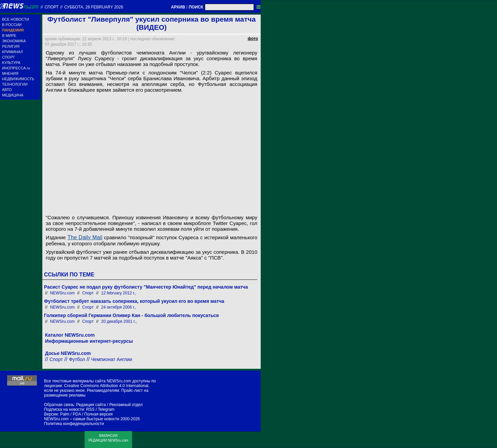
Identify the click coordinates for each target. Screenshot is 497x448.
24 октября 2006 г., (119, 307)
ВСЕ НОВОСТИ (16, 19)
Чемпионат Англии (112, 359)
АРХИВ (178, 7)
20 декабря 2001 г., (119, 321)
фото (253, 39)
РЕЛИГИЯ (11, 46)
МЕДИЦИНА (13, 95)
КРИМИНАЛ (12, 52)
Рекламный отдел (126, 405)
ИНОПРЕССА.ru (16, 68)
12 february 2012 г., (119, 293)
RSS (90, 409)
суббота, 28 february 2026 (94, 7)
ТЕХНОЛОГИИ (15, 84)
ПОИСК (196, 7)
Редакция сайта (91, 405)
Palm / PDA (70, 414)
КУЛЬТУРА (11, 63)
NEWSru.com (62, 293)
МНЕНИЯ (10, 73)
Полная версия (99, 414)
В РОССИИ (12, 25)
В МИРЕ (9, 36)
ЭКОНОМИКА (14, 41)
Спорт (52, 7)
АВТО (7, 90)
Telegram (106, 409)
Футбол (77, 359)
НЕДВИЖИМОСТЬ (18, 79)
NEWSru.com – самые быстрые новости (82, 419)
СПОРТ (8, 57)
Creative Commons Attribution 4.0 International (106, 386)
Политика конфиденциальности (74, 424)
